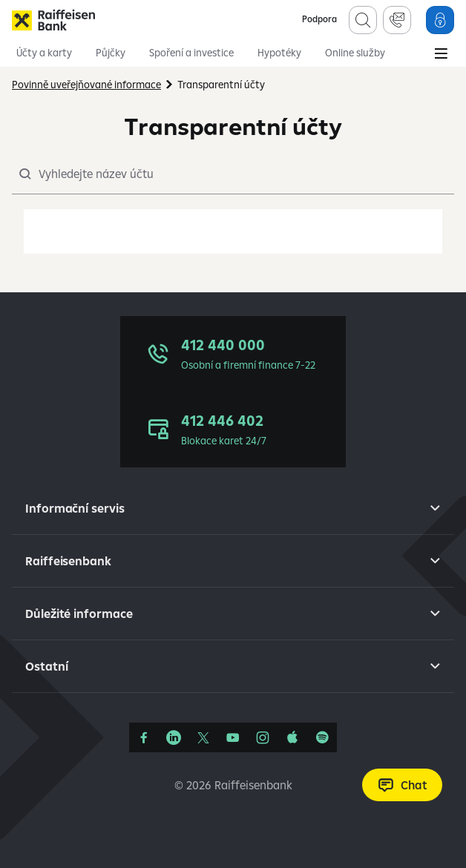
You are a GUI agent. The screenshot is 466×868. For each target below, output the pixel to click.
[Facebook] (144, 737)
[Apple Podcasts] (292, 737)
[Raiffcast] (322, 737)
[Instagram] (263, 737)
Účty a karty (44, 53)
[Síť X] (203, 737)
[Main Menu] (441, 55)
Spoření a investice (191, 53)
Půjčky (111, 53)
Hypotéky (279, 53)
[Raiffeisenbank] (53, 20)
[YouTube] (233, 737)
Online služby (355, 53)
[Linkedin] (174, 737)
